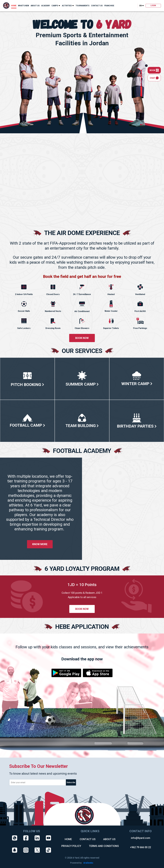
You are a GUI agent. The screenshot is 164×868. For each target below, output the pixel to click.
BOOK (154, 70)
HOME (14, 6)
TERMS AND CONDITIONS (104, 846)
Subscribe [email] (71, 782)
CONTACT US (97, 6)
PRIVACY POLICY (71, 846)
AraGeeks (88, 863)
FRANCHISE (109, 6)
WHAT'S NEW (24, 6)
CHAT (154, 78)
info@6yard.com (141, 838)
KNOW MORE (40, 544)
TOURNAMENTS (83, 6)
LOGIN (153, 6)
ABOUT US (35, 6)
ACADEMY (46, 6)
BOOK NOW (82, 338)
